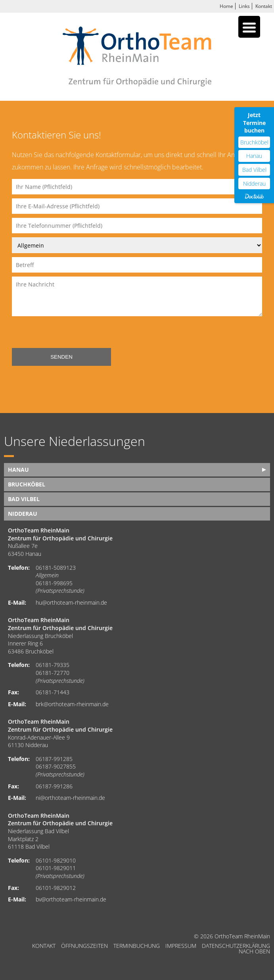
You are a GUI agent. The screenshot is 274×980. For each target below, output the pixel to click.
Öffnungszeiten (84, 946)
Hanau (18, 470)
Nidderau (23, 514)
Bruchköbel (27, 484)
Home (226, 6)
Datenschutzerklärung (236, 946)
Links (244, 6)
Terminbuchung (137, 946)
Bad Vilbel (24, 499)
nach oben (254, 951)
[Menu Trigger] (249, 27)
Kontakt (264, 6)
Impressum (181, 946)
